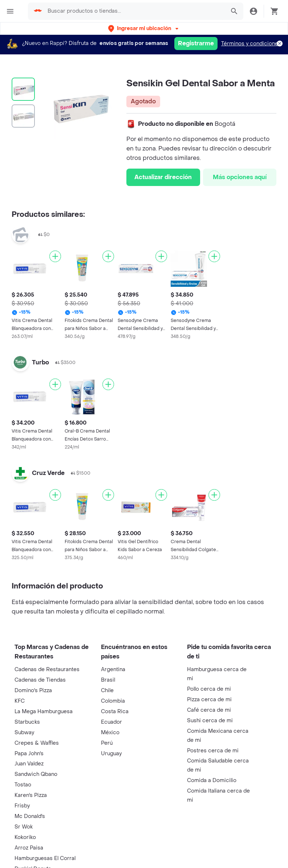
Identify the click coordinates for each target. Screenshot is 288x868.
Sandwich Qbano (36, 774)
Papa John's (29, 754)
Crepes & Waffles (37, 743)
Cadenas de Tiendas (40, 680)
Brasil (108, 680)
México (110, 733)
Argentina (113, 669)
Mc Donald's (30, 816)
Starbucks (27, 722)
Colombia (113, 701)
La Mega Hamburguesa (44, 712)
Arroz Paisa (29, 848)
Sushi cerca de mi (210, 721)
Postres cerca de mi (213, 751)
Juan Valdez (29, 764)
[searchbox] (134, 11)
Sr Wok (24, 827)
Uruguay (111, 754)
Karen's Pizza (31, 795)
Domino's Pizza (33, 691)
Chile (107, 691)
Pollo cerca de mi (209, 689)
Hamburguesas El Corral (45, 858)
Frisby (22, 806)
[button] (144, 28)
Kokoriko (25, 837)
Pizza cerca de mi (209, 700)
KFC (20, 701)
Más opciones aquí (240, 177)
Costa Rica (115, 712)
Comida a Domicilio (212, 780)
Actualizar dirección (163, 177)
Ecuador (111, 722)
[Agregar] (55, 256)
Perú (107, 743)
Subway (24, 733)
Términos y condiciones (251, 44)
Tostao (23, 785)
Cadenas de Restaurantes (47, 669)
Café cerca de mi (209, 710)
